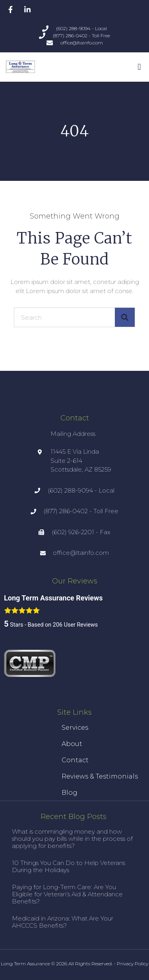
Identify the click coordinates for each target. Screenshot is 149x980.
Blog (70, 793)
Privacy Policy (133, 964)
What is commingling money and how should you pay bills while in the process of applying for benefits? (72, 839)
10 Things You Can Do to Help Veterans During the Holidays (69, 866)
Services (75, 728)
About (72, 744)
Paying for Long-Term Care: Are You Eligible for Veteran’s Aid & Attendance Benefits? (67, 894)
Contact (75, 760)
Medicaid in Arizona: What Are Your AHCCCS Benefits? (63, 922)
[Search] (125, 317)
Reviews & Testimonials (100, 776)
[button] (139, 67)
